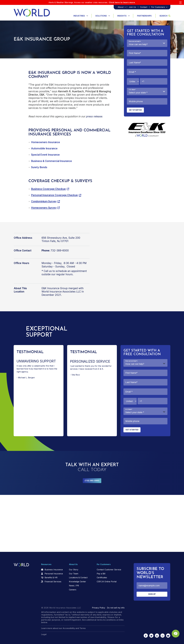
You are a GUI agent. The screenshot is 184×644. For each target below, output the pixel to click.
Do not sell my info (116, 608)
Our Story (74, 570)
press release (94, 116)
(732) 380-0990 (92, 481)
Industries (79, 16)
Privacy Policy (99, 608)
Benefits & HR (51, 578)
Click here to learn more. (122, 2)
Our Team (74, 574)
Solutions (101, 16)
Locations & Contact (78, 578)
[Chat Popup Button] (175, 633)
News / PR (74, 586)
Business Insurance (54, 570)
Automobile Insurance (44, 148)
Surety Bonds (39, 167)
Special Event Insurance (45, 155)
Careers (73, 590)
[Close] (180, 3)
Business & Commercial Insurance (51, 161)
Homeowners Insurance (46, 142)
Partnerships (144, 16)
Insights (122, 16)
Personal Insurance (54, 574)
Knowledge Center (77, 582)
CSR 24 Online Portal (107, 582)
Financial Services (53, 582)
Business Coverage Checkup (48, 189)
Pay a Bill (101, 574)
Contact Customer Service (109, 570)
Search (165, 16)
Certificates (102, 578)
